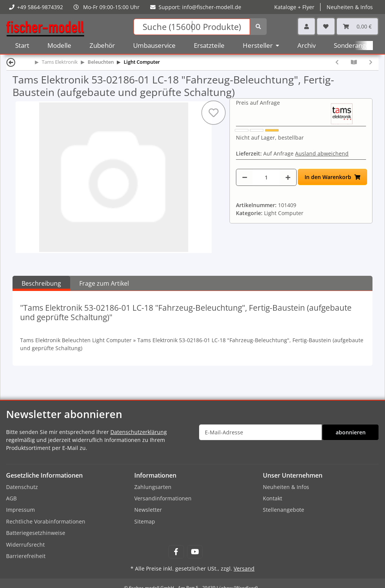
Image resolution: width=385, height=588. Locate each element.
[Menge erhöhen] (288, 177)
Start (22, 45)
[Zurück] (11, 62)
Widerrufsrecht (25, 545)
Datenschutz (22, 487)
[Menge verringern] (245, 177)
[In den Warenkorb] (332, 177)
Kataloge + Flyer (294, 7)
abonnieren (351, 432)
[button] (306, 26)
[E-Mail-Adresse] (261, 432)
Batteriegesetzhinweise (36, 533)
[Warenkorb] (357, 26)
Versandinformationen (163, 498)
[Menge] (266, 177)
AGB (11, 498)
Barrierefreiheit (26, 556)
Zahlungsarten (153, 487)
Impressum (20, 510)
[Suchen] (192, 27)
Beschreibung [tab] (41, 283)
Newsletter (148, 510)
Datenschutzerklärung (139, 432)
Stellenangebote (284, 510)
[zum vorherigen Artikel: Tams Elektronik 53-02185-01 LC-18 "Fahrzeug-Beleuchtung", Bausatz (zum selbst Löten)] (337, 62)
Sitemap (145, 521)
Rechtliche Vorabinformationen (46, 521)
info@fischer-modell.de (212, 7)
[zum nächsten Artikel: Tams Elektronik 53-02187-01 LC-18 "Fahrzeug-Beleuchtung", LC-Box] (371, 62)
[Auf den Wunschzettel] (214, 113)
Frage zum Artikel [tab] (104, 283)
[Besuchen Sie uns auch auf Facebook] (176, 552)
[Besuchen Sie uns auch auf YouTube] (195, 552)
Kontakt (273, 498)
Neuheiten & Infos (350, 7)
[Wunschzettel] (326, 26)
